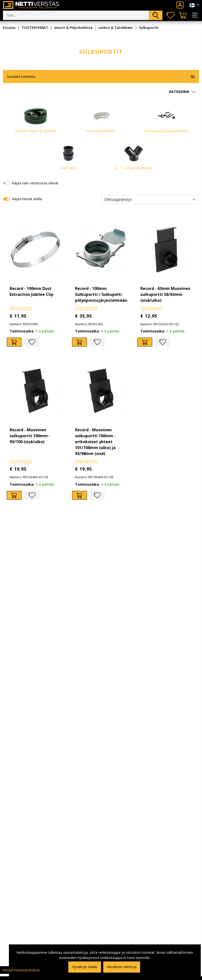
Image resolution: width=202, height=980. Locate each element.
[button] (101, 92)
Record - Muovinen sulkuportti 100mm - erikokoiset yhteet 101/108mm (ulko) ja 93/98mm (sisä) (95, 442)
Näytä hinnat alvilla (27, 199)
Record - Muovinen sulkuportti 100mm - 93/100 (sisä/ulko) (30, 436)
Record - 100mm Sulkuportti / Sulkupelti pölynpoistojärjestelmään (101, 294)
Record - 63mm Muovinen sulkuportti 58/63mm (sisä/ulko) (165, 294)
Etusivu (9, 28)
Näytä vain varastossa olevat (35, 183)
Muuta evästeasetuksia (21, 970)
